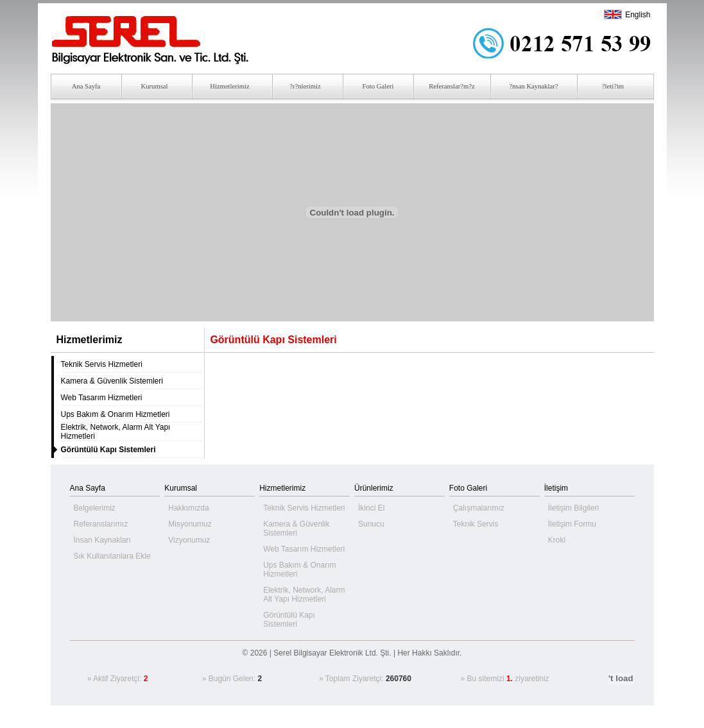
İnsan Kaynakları (102, 540)
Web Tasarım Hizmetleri (102, 398)
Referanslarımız (101, 524)
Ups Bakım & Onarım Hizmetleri (116, 414)
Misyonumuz (190, 524)
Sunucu (371, 524)
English (638, 15)
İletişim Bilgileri (573, 508)
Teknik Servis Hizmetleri (102, 364)
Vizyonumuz (189, 540)
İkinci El (371, 508)
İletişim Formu (572, 524)
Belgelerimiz (95, 508)
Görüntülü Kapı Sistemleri (289, 620)
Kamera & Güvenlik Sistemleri (112, 381)
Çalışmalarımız (479, 508)
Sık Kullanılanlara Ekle (112, 556)
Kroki (557, 540)
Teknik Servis (476, 524)
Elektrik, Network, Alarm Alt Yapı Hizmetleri (304, 595)
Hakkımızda (188, 508)
